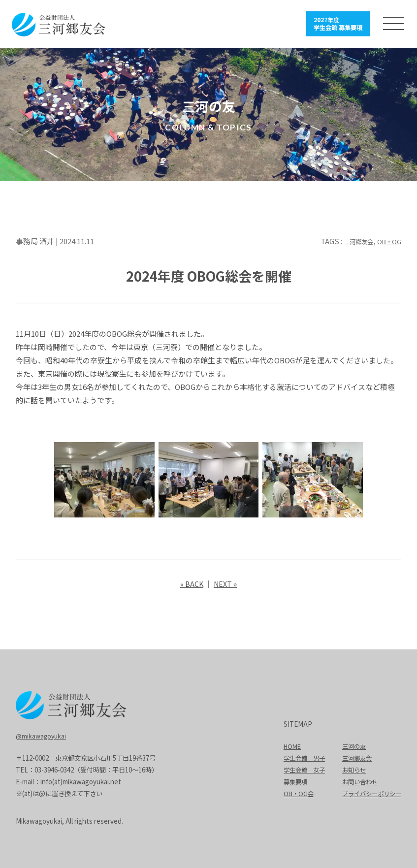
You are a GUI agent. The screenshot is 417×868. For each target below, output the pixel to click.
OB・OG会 (291, 792)
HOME (285, 745)
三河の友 (350, 745)
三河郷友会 (351, 240)
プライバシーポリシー (369, 792)
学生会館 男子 (298, 757)
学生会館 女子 (298, 769)
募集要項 (288, 781)
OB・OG (387, 240)
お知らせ (350, 769)
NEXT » (225, 583)
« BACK (191, 583)
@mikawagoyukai (42, 734)
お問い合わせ (356, 781)
